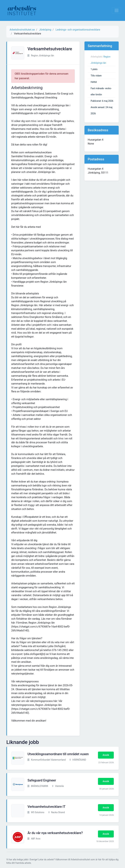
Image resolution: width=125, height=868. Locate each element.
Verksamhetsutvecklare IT (46, 807)
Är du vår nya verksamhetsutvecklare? (55, 833)
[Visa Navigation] (117, 10)
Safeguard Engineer (42, 780)
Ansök (106, 755)
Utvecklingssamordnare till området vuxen (58, 754)
